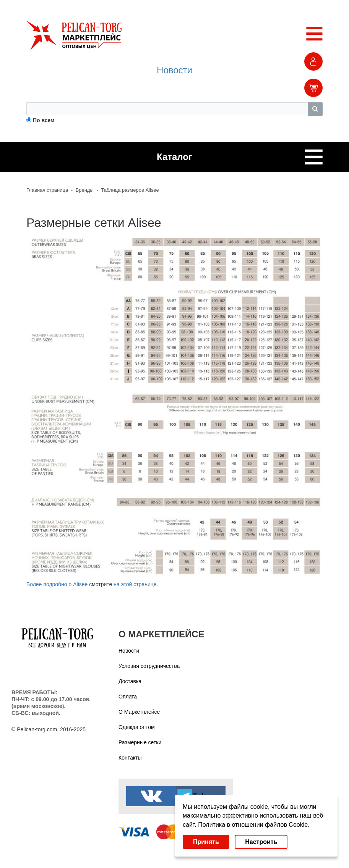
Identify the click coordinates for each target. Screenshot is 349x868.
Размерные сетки (140, 742)
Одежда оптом (137, 727)
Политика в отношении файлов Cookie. (254, 825)
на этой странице (135, 584)
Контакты (130, 758)
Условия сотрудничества (149, 666)
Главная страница (47, 190)
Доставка (130, 681)
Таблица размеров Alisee (130, 190)
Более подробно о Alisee (57, 584)
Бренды (85, 190)
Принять (206, 842)
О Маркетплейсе (139, 712)
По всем (44, 120)
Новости (174, 70)
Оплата (128, 697)
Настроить (261, 842)
